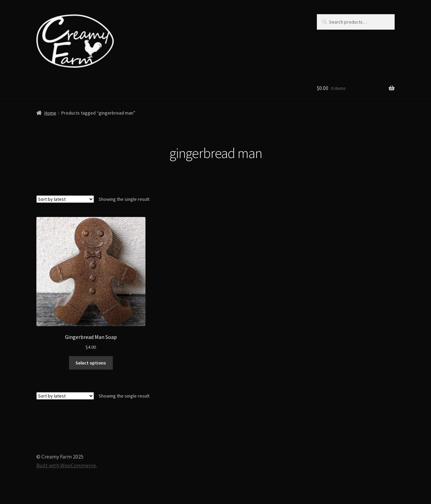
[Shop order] (65, 199)
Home (50, 113)
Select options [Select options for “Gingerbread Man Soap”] (91, 363)
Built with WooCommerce (66, 465)
